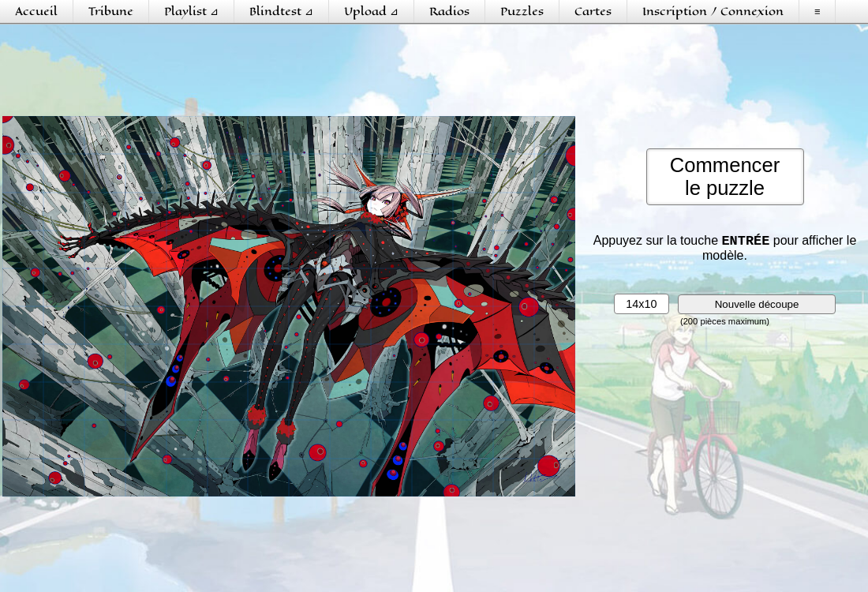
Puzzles (522, 11)
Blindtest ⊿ (281, 11)
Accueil (36, 11)
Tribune (111, 11)
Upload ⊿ (371, 11)
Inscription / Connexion (713, 11)
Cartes (593, 11)
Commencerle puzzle (725, 176)
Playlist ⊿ (191, 11)
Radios (449, 11)
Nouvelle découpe (757, 307)
